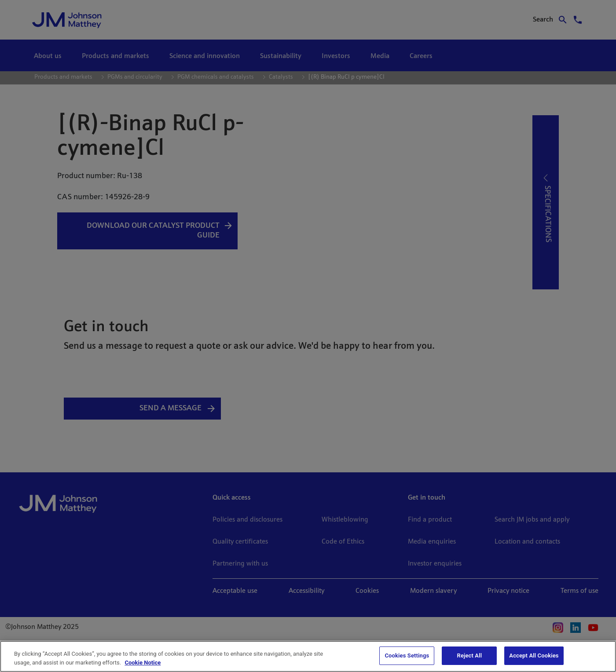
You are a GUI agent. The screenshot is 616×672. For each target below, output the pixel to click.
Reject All (470, 656)
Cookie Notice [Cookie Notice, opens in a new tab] (143, 663)
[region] (308, 656)
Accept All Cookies (534, 656)
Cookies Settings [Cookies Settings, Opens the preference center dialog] (407, 656)
